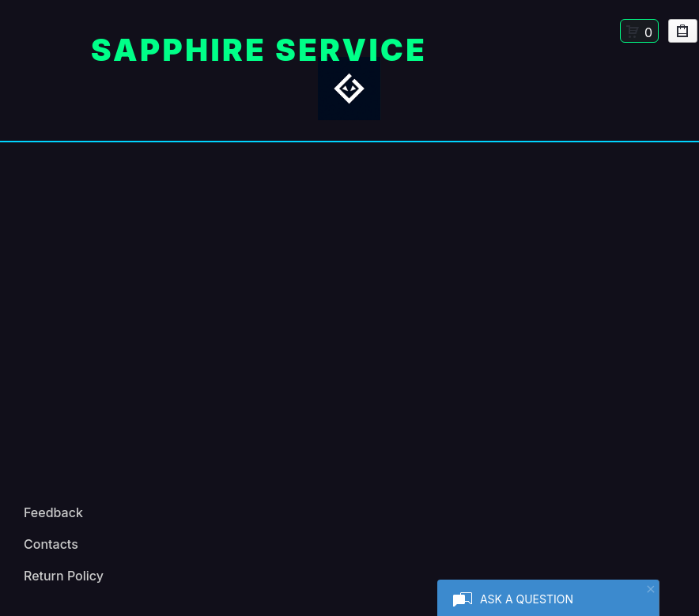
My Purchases (683, 34)
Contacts (51, 544)
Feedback (53, 512)
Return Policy (64, 576)
